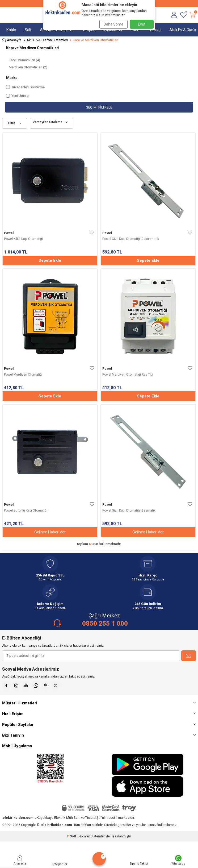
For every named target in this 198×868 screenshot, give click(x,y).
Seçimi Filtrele (99, 107)
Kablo (11, 30)
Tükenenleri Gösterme (25, 87)
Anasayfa (12, 40)
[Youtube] (26, 686)
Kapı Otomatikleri (24, 60)
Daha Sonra (113, 24)
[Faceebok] (6, 686)
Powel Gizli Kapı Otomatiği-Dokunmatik (131, 239)
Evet (142, 24)
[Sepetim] (193, 15)
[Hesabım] (174, 15)
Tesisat (154, 30)
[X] (56, 686)
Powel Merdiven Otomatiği (23, 375)
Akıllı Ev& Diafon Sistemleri (47, 40)
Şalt (28, 30)
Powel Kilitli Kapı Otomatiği (23, 239)
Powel (9, 233)
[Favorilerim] (183, 15)
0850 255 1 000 (105, 624)
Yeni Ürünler (18, 96)
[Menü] (5, 15)
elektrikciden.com (18, 818)
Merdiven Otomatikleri (28, 67)
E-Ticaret (83, 836)
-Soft (72, 836)
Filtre (15, 123)
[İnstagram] (16, 686)
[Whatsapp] (36, 686)
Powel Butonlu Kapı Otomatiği (26, 510)
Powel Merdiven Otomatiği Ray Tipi (128, 375)
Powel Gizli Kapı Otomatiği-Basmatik (129, 510)
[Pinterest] (46, 686)
